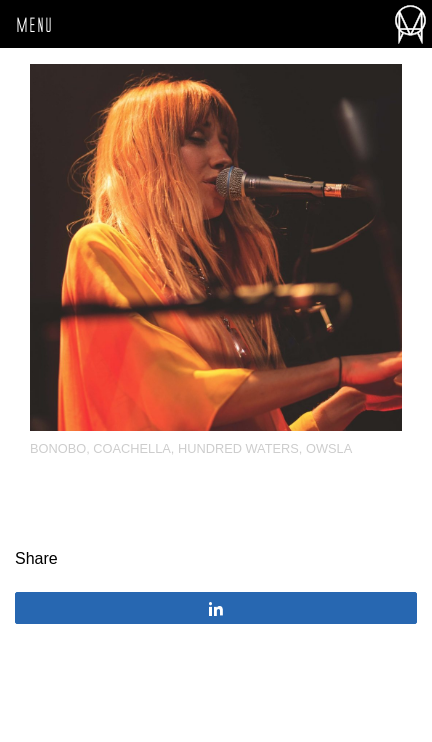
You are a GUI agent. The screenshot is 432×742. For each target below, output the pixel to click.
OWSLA (329, 448)
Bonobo (58, 448)
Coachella (132, 448)
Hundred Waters (238, 448)
